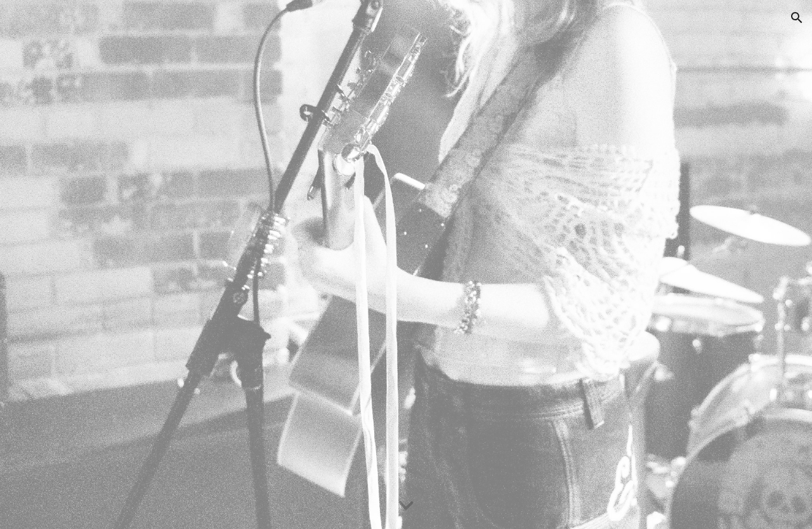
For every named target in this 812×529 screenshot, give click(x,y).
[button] (797, 18)
